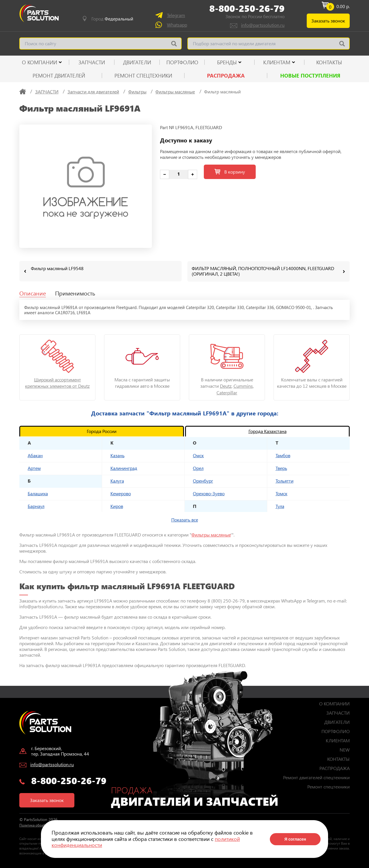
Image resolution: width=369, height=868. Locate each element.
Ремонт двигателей (59, 76)
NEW (345, 749)
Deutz (226, 386)
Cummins (243, 386)
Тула (280, 506)
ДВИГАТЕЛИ (137, 62)
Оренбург (203, 480)
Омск (198, 455)
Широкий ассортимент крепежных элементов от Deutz (57, 382)
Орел (198, 468)
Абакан (35, 455)
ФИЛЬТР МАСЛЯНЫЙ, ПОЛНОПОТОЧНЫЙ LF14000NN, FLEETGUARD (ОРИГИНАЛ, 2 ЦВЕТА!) (263, 271)
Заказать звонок (328, 21)
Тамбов (283, 455)
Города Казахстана (268, 431)
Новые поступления (310, 76)
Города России (102, 431)
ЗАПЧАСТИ (92, 62)
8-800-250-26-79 (247, 8)
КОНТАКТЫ (329, 62)
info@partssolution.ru (263, 25)
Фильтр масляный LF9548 (57, 268)
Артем (34, 468)
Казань (117, 455)
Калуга (117, 480)
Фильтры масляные (211, 534)
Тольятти (285, 480)
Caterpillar (227, 392)
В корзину (230, 172)
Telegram (176, 15)
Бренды (227, 62)
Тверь (281, 468)
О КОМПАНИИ (39, 62)
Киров (117, 506)
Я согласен (295, 839)
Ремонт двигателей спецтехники (316, 777)
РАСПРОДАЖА (226, 76)
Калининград (124, 468)
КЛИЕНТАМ (277, 62)
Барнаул (36, 506)
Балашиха (38, 493)
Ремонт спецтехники (143, 76)
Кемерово (121, 493)
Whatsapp (177, 25)
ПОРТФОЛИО (182, 62)
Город (112, 19)
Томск (282, 493)
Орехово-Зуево (209, 493)
